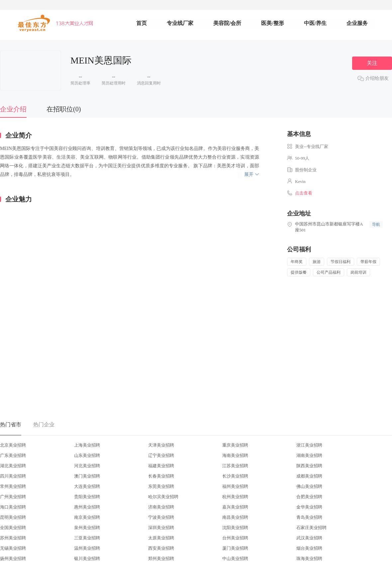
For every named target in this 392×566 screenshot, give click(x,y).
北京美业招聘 (13, 445)
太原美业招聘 (161, 538)
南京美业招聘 (87, 517)
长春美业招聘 (161, 476)
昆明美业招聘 (13, 517)
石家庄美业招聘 (311, 528)
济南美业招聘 (161, 507)
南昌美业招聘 (235, 517)
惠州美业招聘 (87, 507)
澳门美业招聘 (87, 476)
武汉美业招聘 (309, 538)
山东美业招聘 (87, 455)
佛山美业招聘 (309, 486)
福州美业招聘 (235, 486)
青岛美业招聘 (309, 517)
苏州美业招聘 (13, 538)
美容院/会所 (227, 23)
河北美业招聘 (87, 466)
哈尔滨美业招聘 (163, 497)
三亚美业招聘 (87, 538)
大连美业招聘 (87, 486)
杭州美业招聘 (235, 497)
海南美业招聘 (235, 455)
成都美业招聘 (309, 476)
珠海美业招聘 (309, 559)
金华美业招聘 (309, 507)
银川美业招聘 (87, 559)
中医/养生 (315, 23)
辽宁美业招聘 (161, 455)
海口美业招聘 (13, 507)
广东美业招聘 (13, 455)
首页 (142, 23)
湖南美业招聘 (309, 455)
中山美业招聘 (235, 559)
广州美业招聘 (13, 497)
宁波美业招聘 (161, 517)
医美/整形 (272, 23)
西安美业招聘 (161, 548)
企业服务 (357, 23)
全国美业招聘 (13, 528)
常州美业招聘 (13, 486)
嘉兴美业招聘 (235, 507)
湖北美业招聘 (13, 466)
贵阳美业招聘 (87, 497)
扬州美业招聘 (13, 559)
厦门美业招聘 (235, 548)
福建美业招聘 (161, 466)
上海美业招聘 (87, 445)
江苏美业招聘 (235, 466)
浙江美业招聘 (309, 445)
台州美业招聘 (235, 538)
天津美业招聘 (161, 445)
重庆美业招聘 (235, 445)
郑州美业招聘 (161, 559)
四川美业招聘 (13, 476)
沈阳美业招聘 (235, 528)
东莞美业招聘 (161, 486)
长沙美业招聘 (235, 476)
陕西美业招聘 (309, 466)
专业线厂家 (180, 23)
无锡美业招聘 (13, 548)
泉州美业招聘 (87, 528)
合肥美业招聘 (309, 497)
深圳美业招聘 (161, 528)
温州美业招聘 (87, 548)
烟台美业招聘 (309, 548)
